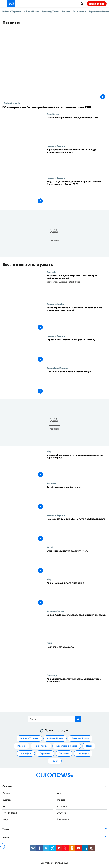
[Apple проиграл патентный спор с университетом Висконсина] (77, 690)
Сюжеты (7, 786)
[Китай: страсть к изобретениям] (77, 498)
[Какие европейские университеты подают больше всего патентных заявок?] (77, 319)
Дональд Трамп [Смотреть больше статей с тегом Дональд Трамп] (80, 738)
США (50, 643)
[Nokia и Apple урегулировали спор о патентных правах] (77, 626)
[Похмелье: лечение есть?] (77, 658)
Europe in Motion (56, 304)
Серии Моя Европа (57, 368)
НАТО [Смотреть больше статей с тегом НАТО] (55, 761)
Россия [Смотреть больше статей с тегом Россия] (21, 746)
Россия (66, 11)
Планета (61, 800)
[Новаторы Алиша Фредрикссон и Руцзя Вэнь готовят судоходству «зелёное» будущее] (77, 287)
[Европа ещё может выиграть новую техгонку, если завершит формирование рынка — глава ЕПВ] (54, 107)
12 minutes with (11, 103)
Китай (50, 547)
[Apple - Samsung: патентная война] (77, 594)
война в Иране (31, 11)
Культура (61, 813)
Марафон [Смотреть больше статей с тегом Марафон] (26, 753)
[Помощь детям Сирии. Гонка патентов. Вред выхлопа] (77, 530)
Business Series (55, 611)
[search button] (78, 719)
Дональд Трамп (51, 11)
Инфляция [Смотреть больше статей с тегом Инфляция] (83, 753)
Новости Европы (56, 146)
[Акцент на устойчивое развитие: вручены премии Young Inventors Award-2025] (77, 193)
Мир (49, 451)
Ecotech (51, 272)
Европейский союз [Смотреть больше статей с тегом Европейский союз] (67, 746)
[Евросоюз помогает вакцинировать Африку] (77, 351)
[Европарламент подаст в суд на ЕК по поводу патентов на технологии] (77, 161)
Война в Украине (12, 11)
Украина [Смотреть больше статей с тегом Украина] (64, 753)
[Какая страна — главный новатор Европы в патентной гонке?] (77, 129)
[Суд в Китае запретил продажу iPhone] (77, 562)
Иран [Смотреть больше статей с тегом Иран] (89, 746)
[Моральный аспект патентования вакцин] (77, 383)
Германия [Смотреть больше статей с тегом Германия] (45, 753)
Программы (63, 819)
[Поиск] (55, 719)
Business (52, 483)
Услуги (6, 829)
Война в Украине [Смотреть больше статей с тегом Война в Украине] (29, 738)
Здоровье (62, 806)
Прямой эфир (97, 4)
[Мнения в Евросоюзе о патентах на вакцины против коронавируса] (77, 466)
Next (5, 806)
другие (6, 837)
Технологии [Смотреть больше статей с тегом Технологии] (41, 746)
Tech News (53, 114)
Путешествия (10, 813)
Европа (6, 793)
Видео (6, 819)
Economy (52, 675)
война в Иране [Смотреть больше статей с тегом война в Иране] (55, 738)
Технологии (79, 11)
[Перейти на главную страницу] (11, 4)
